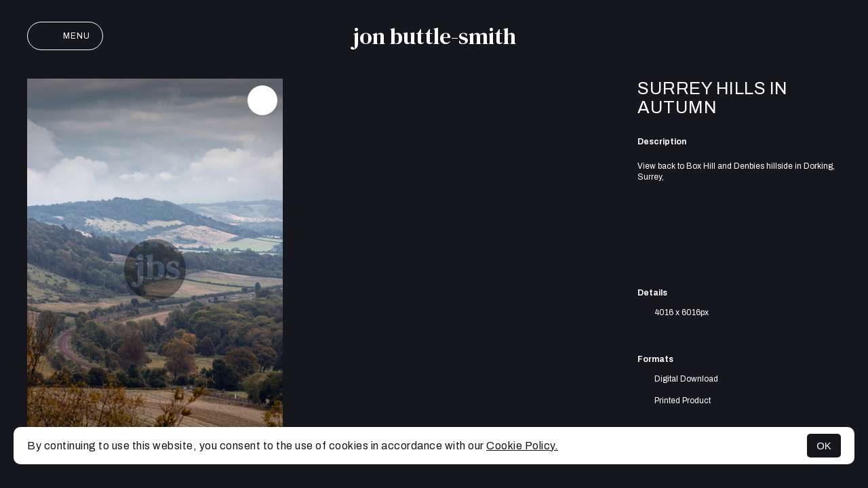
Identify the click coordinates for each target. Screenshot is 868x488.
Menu (65, 36)
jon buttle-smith (434, 36)
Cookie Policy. (522, 446)
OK (824, 446)
